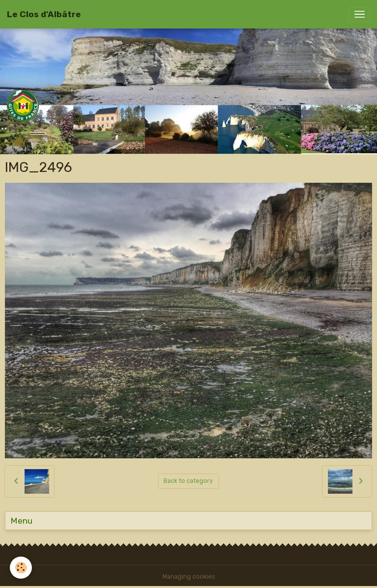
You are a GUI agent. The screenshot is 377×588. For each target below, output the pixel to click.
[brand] (44, 14)
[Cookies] (21, 568)
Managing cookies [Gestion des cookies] (189, 577)
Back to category (188, 481)
